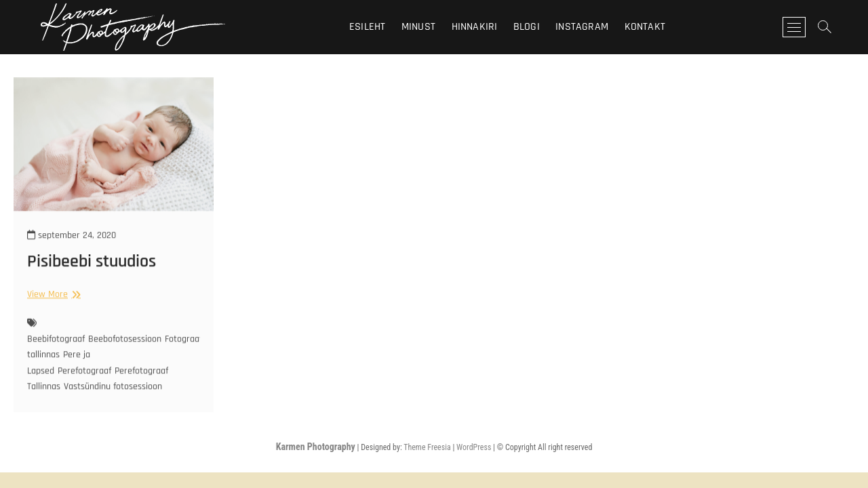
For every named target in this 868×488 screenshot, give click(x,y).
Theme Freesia (427, 447)
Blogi (527, 27)
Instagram (582, 27)
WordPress (474, 447)
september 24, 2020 (72, 243)
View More (52, 303)
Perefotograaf (84, 379)
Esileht (367, 27)
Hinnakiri (475, 27)
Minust (418, 27)
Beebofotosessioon (125, 347)
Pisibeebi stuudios (92, 269)
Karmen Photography (316, 447)
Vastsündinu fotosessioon (113, 394)
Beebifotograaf (56, 347)
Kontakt (645, 27)
